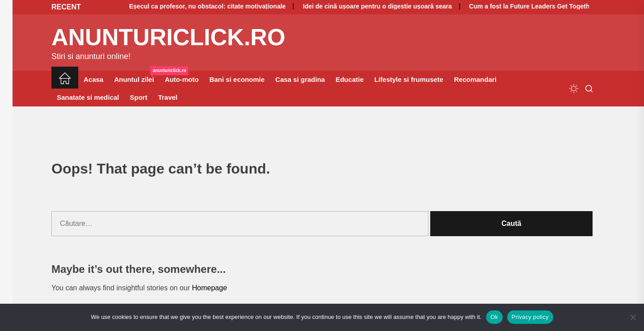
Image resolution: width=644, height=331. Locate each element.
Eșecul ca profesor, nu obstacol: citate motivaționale (188, 6)
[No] (633, 317)
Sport (138, 97)
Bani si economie (237, 79)
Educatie (350, 79)
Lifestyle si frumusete (409, 79)
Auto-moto (182, 79)
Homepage (209, 288)
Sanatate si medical (88, 97)
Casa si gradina (300, 79)
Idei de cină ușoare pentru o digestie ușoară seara (358, 6)
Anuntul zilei (137, 77)
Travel (167, 97)
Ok (494, 317)
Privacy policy (530, 317)
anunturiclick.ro (168, 37)
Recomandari (475, 79)
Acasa (93, 79)
